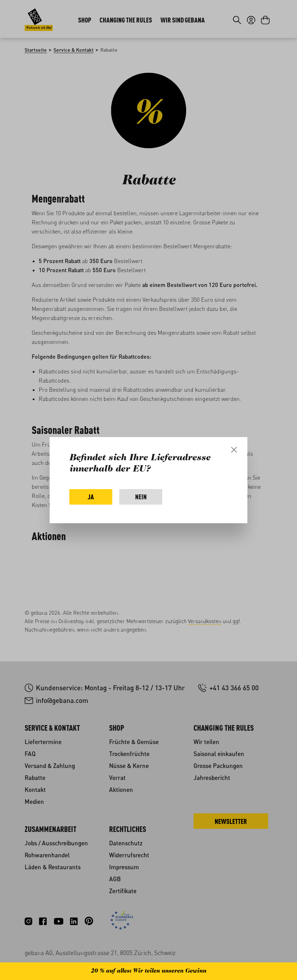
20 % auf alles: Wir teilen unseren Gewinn (148, 971)
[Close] (234, 450)
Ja (91, 497)
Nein (141, 497)
